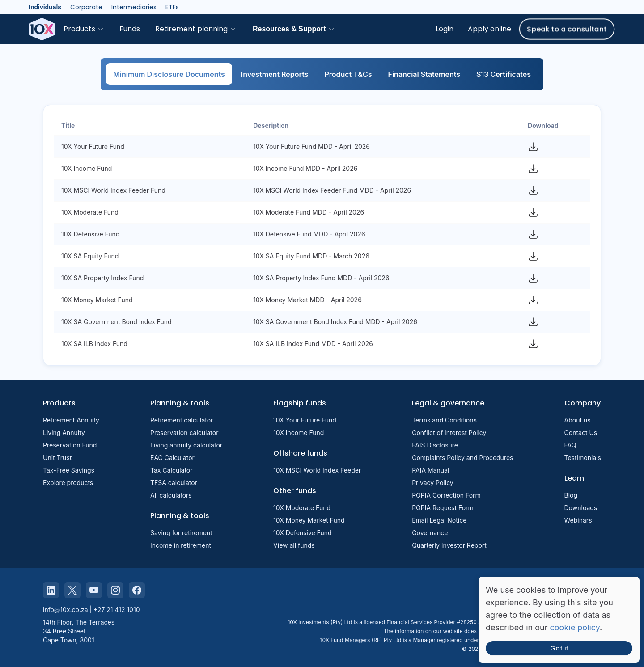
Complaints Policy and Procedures (462, 458)
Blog (571, 495)
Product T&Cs (348, 74)
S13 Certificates (504, 74)
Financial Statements (424, 74)
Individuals (45, 7)
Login (445, 29)
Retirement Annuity (71, 420)
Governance (430, 533)
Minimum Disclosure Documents (169, 74)
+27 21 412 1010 (117, 610)
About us (578, 420)
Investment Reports (275, 74)
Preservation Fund (70, 445)
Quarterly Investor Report (449, 545)
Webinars (578, 520)
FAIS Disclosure (435, 445)
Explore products (68, 483)
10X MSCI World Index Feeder (317, 470)
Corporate (86, 7)
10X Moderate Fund (302, 508)
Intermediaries (134, 7)
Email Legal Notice (439, 520)
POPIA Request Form (443, 508)
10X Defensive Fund (302, 533)
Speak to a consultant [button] (567, 29)
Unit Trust (57, 458)
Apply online (489, 29)
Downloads (581, 508)
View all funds (294, 545)
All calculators (171, 495)
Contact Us (581, 433)
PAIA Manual (430, 470)
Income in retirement (181, 545)
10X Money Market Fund (309, 520)
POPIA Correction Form (446, 495)
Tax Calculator (172, 470)
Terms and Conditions (444, 420)
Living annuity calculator (186, 445)
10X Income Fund (299, 433)
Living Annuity (64, 433)
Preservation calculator (184, 433)
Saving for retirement (181, 533)
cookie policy (575, 627)
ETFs (172, 7)
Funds (130, 29)
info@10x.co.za (66, 610)
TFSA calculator (174, 483)
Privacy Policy (433, 483)
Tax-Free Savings (69, 470)
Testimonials (583, 458)
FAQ (570, 445)
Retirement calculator (182, 420)
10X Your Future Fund (305, 420)
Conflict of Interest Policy (449, 433)
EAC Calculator (172, 458)
